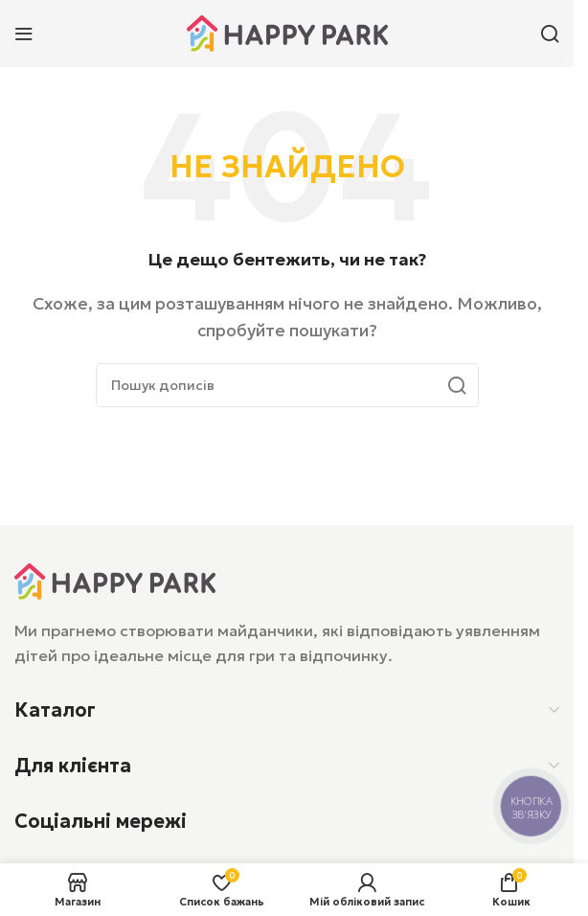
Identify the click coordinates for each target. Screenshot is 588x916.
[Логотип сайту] (287, 32)
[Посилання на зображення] (115, 580)
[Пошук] (550, 34)
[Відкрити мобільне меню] (24, 34)
